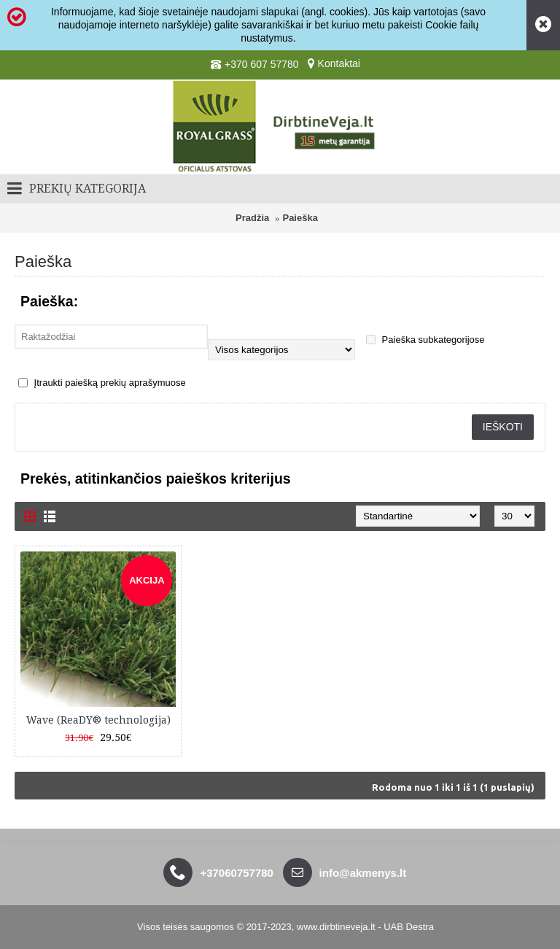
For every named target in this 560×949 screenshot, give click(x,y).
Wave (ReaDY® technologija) (98, 720)
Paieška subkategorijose (425, 340)
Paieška (300, 218)
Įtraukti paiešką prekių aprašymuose (102, 383)
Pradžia (252, 218)
